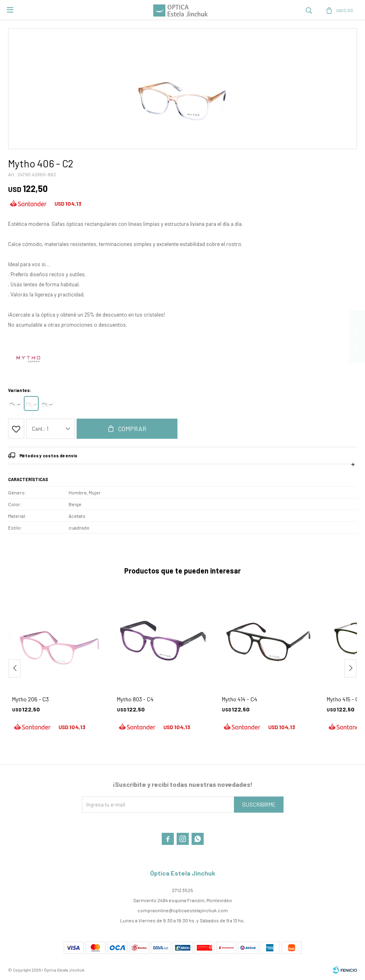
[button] (350, 668)
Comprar (132, 428)
